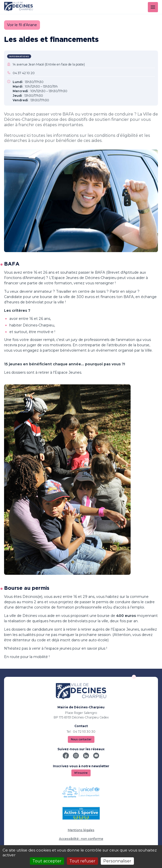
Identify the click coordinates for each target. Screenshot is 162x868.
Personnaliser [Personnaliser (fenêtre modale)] (117, 861)
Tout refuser (82, 861)
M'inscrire (81, 773)
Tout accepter (47, 861)
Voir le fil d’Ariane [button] (22, 25)
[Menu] (153, 7)
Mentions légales (81, 830)
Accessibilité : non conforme (81, 839)
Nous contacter (81, 739)
